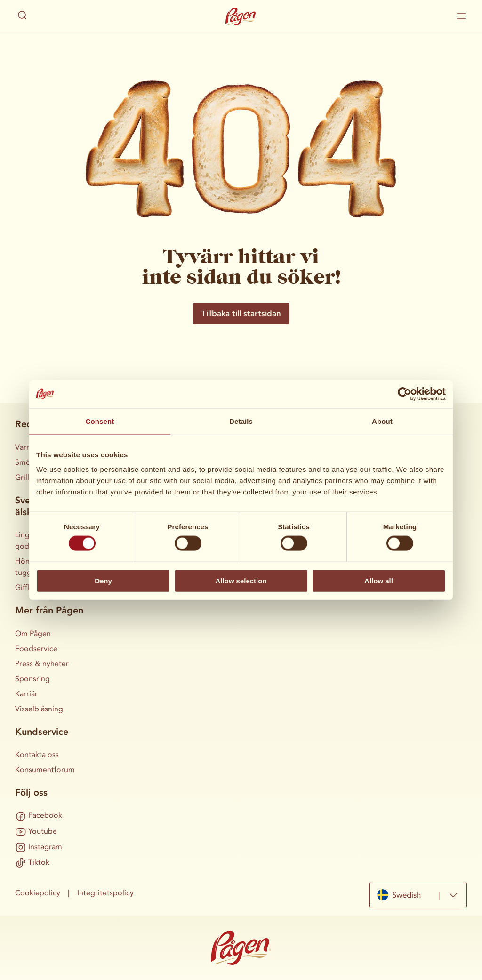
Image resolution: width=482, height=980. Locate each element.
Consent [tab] (100, 421)
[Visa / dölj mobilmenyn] (461, 16)
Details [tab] (241, 421)
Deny (103, 580)
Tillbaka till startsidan (241, 313)
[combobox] (418, 895)
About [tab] (382, 421)
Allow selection (241, 580)
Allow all (379, 580)
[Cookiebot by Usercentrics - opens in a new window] (405, 394)
